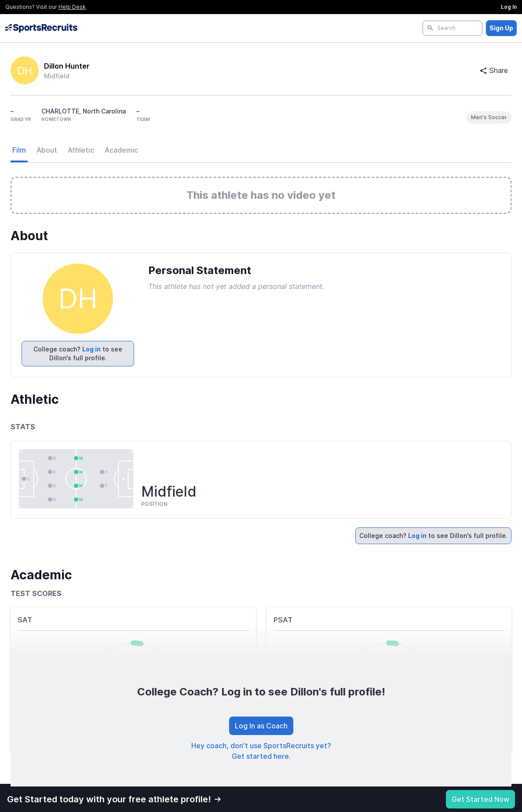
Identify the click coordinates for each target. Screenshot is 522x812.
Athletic (81, 150)
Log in (91, 349)
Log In (509, 7)
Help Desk (72, 7)
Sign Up (501, 28)
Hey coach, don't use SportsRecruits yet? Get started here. (261, 751)
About (47, 150)
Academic (121, 150)
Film (19, 150)
